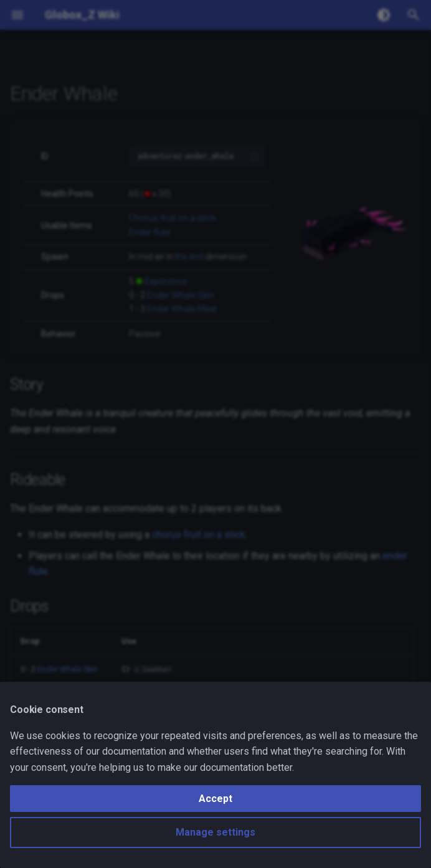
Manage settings (215, 832)
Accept (215, 799)
